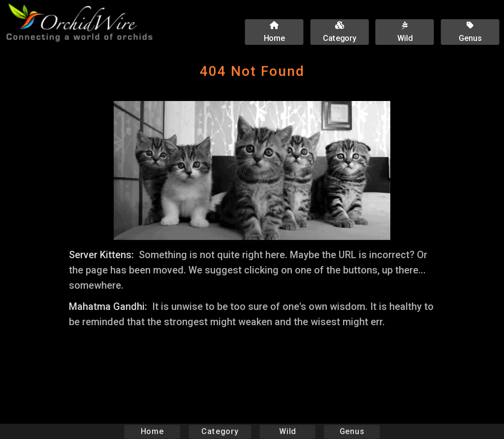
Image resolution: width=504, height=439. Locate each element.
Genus (351, 431)
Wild (287, 431)
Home (152, 431)
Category (220, 431)
